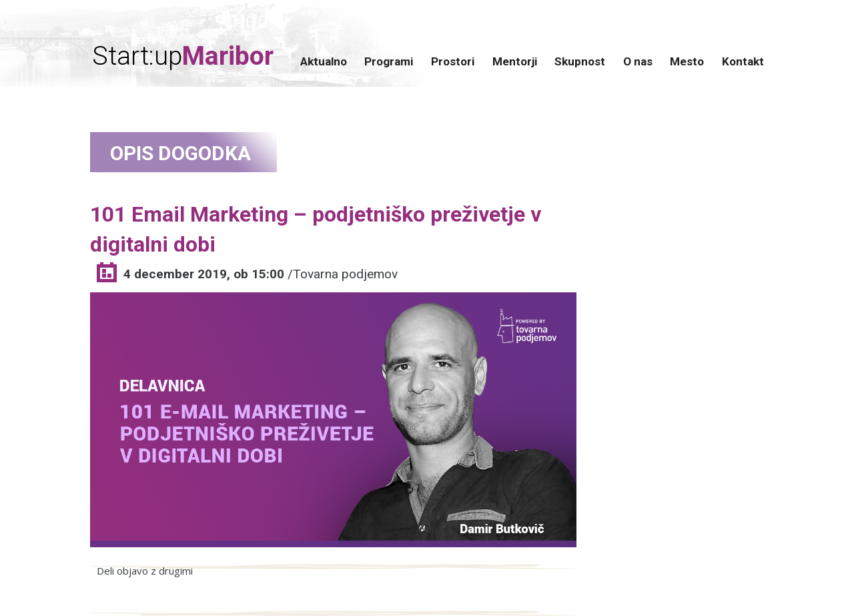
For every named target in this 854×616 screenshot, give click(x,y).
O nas (638, 61)
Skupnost (580, 61)
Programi (389, 61)
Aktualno (324, 61)
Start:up (183, 56)
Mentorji (515, 61)
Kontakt (743, 61)
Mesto (687, 61)
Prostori (453, 61)
